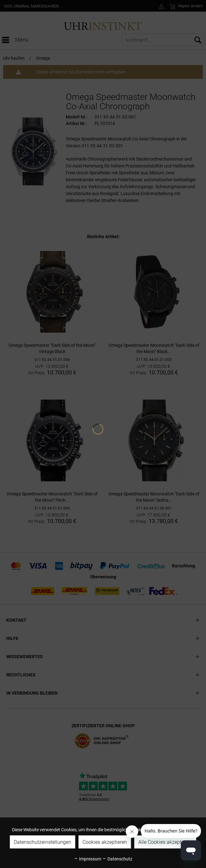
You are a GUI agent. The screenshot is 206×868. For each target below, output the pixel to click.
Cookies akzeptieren (105, 842)
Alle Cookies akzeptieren (165, 842)
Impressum (87, 859)
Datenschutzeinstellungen (43, 842)
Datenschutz (117, 859)
